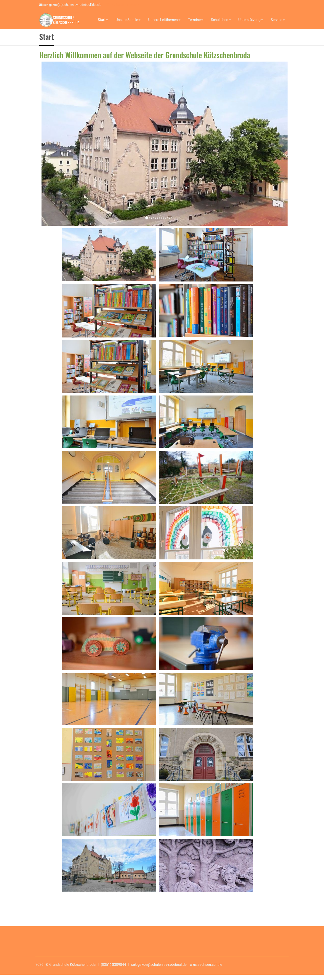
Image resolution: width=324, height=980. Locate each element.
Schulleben (221, 20)
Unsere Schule (128, 20)
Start (103, 20)
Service (278, 20)
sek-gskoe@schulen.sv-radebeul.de (159, 965)
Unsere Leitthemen (164, 20)
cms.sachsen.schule (206, 965)
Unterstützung (251, 20)
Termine (196, 20)
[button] (46, 142)
